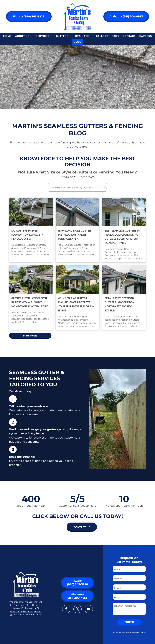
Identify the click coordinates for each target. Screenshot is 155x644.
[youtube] (89, 610)
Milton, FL (36, 605)
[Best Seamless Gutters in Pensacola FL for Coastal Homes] (124, 212)
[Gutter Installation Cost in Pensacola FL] (31, 280)
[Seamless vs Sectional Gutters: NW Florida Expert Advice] (124, 280)
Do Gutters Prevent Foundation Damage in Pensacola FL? (27, 235)
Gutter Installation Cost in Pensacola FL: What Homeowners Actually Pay (30, 302)
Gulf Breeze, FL (22, 605)
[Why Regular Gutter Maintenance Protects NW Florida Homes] (77, 280)
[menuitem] (7, 36)
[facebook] (66, 610)
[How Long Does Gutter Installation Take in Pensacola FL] (77, 212)
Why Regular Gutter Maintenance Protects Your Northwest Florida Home (76, 304)
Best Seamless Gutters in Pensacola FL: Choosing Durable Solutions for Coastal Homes (122, 237)
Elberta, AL (27, 611)
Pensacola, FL (32, 608)
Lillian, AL (15, 611)
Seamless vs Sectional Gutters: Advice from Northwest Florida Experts (120, 304)
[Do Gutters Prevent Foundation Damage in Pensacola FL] (31, 212)
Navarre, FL (18, 608)
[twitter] (77, 610)
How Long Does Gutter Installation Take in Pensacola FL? (74, 235)
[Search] (77, 187)
